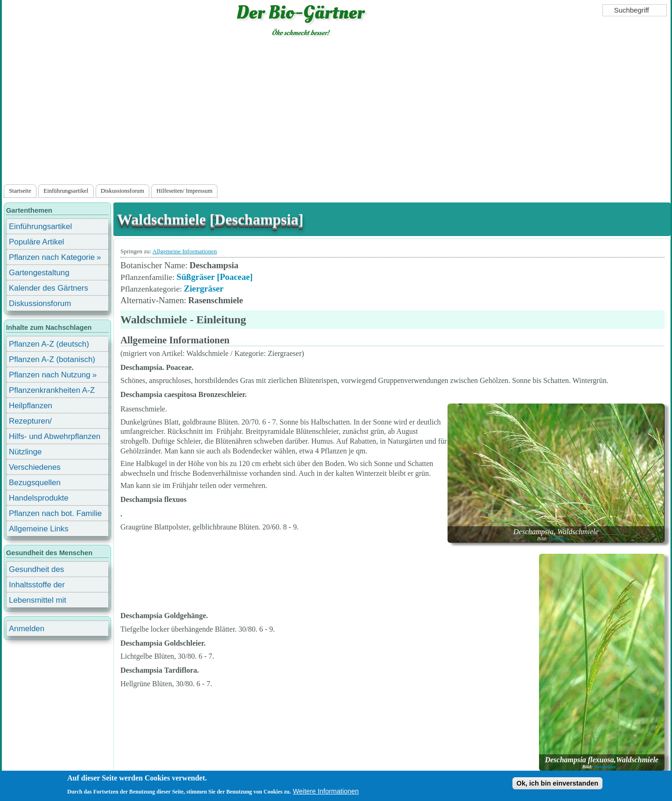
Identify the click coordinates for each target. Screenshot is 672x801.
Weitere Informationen (325, 791)
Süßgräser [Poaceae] (214, 277)
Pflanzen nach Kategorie (52, 257)
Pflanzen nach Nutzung (50, 375)
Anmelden (27, 629)
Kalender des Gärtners (49, 288)
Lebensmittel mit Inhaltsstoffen (38, 602)
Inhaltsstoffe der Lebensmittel (37, 586)
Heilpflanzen (31, 406)
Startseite (20, 191)
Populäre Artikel (36, 242)
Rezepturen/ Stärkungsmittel (36, 422)
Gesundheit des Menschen (36, 571)
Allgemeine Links (39, 529)
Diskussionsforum (122, 191)
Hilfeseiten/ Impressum (184, 191)
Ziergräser (204, 289)
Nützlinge (25, 452)
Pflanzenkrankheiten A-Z (52, 390)
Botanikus (559, 538)
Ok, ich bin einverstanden (557, 783)
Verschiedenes (35, 467)
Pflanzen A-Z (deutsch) (49, 344)
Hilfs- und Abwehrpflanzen (55, 436)
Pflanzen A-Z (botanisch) (52, 359)
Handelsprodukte (39, 498)
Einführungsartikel (66, 191)
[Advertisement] (336, 112)
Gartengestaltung (39, 273)
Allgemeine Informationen (185, 251)
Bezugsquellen (35, 483)
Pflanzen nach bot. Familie (55, 513)
